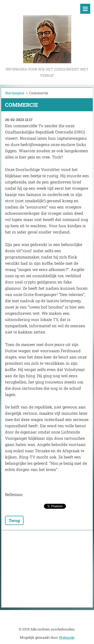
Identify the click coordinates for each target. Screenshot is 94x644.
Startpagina (15, 93)
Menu (85, 9)
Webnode (67, 637)
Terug (14, 520)
